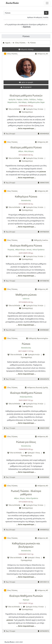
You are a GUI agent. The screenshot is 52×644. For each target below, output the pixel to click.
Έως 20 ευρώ (10, 134)
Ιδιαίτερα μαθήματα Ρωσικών (26, 95)
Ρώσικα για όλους (26, 442)
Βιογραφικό (26, 87)
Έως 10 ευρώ (10, 379)
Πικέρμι (40, 99)
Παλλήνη (32, 99)
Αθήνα (21, 151)
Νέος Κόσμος (29, 151)
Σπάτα (26, 99)
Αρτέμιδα (12, 99)
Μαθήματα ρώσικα (26, 295)
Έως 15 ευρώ (10, 281)
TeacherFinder (12, 3)
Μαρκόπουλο (12, 102)
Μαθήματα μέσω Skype (36, 102)
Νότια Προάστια (39, 250)
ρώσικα (43, 171)
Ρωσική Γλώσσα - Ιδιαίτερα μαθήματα (26, 493)
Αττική (29, 250)
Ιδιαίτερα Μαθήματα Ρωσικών (26, 596)
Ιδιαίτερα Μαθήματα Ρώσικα (26, 246)
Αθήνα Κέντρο (20, 250)
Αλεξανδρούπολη (26, 397)
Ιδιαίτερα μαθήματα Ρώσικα (26, 147)
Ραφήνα (19, 99)
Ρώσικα (26, 344)
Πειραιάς (11, 250)
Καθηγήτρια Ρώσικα (26, 196)
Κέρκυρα (26, 600)
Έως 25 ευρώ (10, 183)
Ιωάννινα (26, 299)
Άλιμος (22, 498)
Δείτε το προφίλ (26, 82)
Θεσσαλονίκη (26, 200)
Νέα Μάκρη (23, 102)
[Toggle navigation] (47, 3)
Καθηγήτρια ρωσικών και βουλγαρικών (26, 545)
